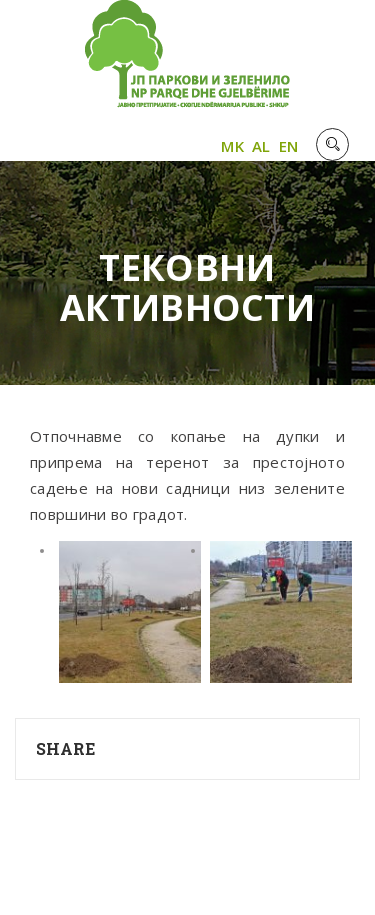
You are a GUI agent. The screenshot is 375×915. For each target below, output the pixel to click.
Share (66, 748)
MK (232, 146)
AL (261, 146)
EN (289, 146)
